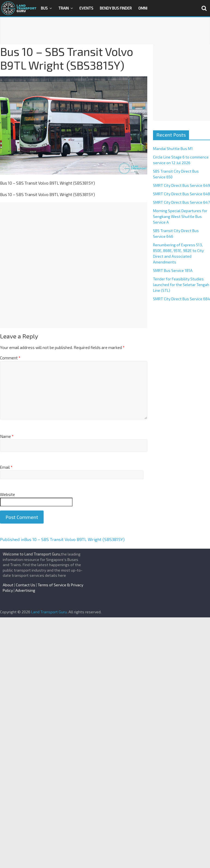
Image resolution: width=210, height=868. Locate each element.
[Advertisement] (105, 31)
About (8, 585)
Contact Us (25, 585)
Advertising (25, 590)
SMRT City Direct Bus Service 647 (181, 202)
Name (7, 436)
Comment (10, 358)
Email (6, 467)
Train (64, 8)
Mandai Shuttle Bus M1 (173, 148)
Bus (44, 8)
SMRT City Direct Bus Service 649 (181, 185)
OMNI (143, 8)
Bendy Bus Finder (116, 8)
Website (7, 494)
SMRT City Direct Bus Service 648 (181, 194)
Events (86, 8)
